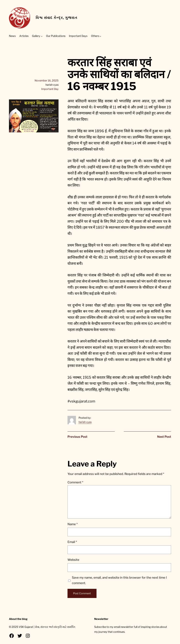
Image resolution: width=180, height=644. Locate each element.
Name (73, 524)
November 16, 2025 (47, 81)
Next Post (164, 437)
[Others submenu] (100, 36)
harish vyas (85, 422)
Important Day (50, 89)
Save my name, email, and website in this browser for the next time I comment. (119, 580)
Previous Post (77, 437)
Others (95, 36)
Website (73, 560)
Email (72, 542)
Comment (75, 482)
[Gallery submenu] (42, 36)
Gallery (36, 36)
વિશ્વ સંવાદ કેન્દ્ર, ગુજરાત (56, 18)
